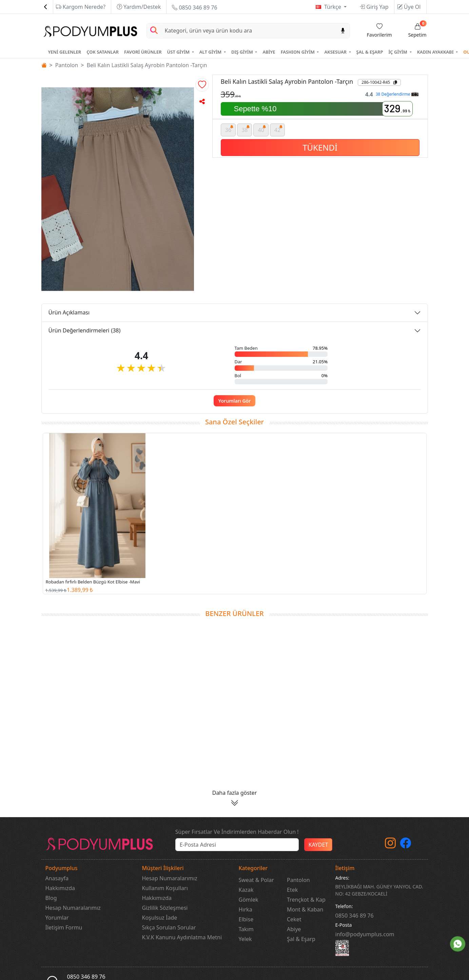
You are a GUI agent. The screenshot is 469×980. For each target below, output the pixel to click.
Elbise (246, 919)
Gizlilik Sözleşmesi (165, 908)
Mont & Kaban (305, 909)
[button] (202, 85)
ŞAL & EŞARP (370, 52)
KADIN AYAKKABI (436, 52)
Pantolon (67, 65)
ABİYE (269, 52)
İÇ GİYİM (398, 52)
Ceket (294, 919)
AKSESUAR (336, 52)
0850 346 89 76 (194, 7)
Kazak (246, 890)
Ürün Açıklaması (69, 312)
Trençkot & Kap (306, 900)
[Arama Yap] (154, 31)
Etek (292, 890)
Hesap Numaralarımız (73, 908)
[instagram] (390, 845)
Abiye (294, 929)
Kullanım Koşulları (165, 888)
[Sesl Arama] (343, 31)
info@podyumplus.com (365, 934)
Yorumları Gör (235, 401)
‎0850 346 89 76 (355, 916)
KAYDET (318, 845)
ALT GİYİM (211, 52)
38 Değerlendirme (397, 94)
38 (246, 129)
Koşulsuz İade (160, 918)
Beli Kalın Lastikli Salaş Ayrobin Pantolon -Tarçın (147, 65)
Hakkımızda (60, 888)
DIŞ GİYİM (243, 52)
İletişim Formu (64, 927)
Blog (51, 898)
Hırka (246, 909)
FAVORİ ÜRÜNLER (143, 52)
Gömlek (249, 900)
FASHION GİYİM (298, 52)
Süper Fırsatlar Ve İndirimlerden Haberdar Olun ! (237, 832)
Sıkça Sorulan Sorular (169, 927)
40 (262, 129)
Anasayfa (57, 878)
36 (229, 129)
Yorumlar (57, 918)
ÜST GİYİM (179, 52)
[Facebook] (406, 845)
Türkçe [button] (333, 7)
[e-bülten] (237, 845)
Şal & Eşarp (301, 939)
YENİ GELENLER (65, 52)
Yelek (245, 939)
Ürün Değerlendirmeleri (85, 330)
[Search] (249, 31)
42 (279, 129)
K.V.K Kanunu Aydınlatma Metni (182, 937)
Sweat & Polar (256, 880)
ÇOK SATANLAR (103, 52)
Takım (246, 929)
